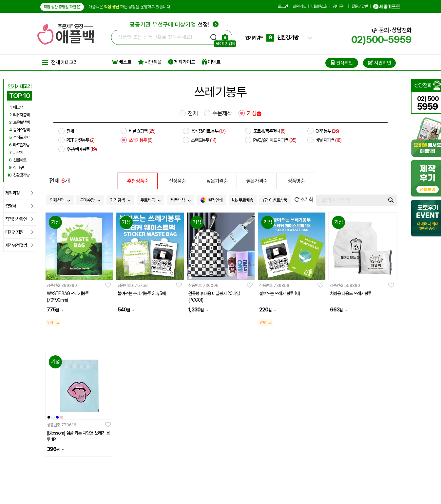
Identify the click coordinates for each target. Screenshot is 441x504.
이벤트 (211, 62)
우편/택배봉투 (82, 149)
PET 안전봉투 (80, 140)
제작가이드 (182, 62)
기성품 (254, 113)
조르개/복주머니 (269, 131)
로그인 (283, 6)
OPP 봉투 (327, 131)
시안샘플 (150, 62)
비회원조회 (319, 6)
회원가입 (299, 6)
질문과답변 (360, 6)
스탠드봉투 (204, 140)
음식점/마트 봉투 (208, 131)
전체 (193, 113)
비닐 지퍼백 (328, 140)
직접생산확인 (19, 219)
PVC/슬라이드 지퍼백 (275, 140)
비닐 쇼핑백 (142, 131)
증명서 (19, 206)
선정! (174, 24)
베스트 (122, 62)
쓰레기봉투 (141, 140)
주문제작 (222, 113)
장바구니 (339, 6)
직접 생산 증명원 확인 (62, 7)
